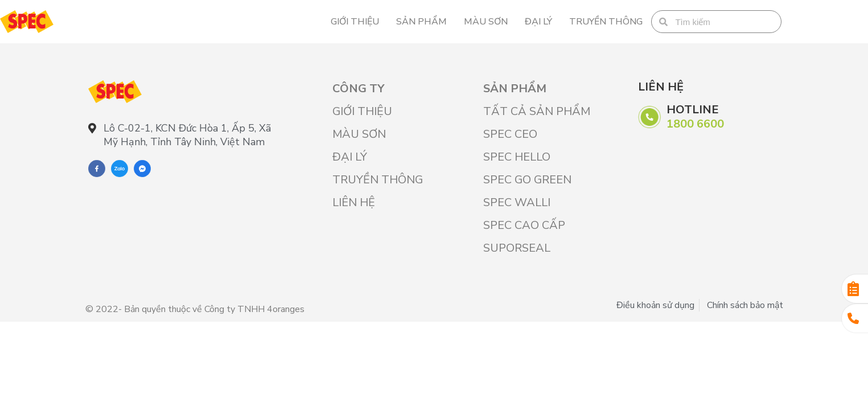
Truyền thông (606, 22)
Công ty (358, 89)
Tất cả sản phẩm (537, 111)
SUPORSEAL (517, 248)
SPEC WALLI (517, 202)
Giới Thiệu (355, 22)
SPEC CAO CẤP (524, 225)
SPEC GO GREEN (527, 180)
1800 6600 (695, 124)
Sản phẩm (421, 22)
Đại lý (538, 22)
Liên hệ (354, 202)
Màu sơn (486, 22)
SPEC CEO (510, 134)
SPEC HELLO (517, 157)
